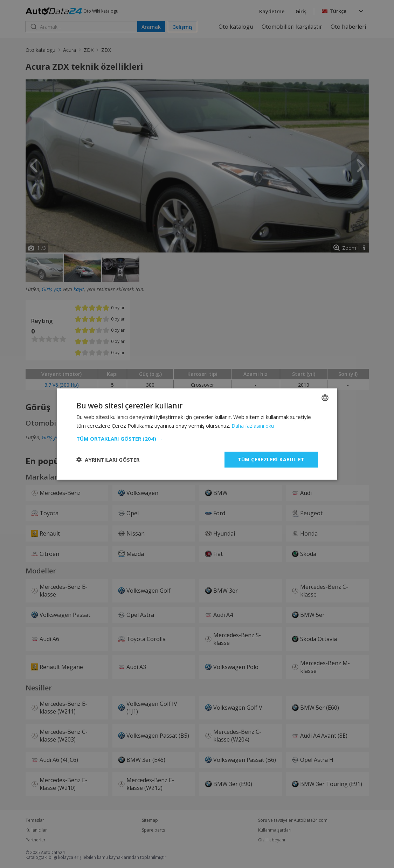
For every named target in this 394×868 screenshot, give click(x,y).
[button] (197, 439)
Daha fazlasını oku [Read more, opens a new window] (253, 426)
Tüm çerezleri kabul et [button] (271, 459)
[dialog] (197, 434)
